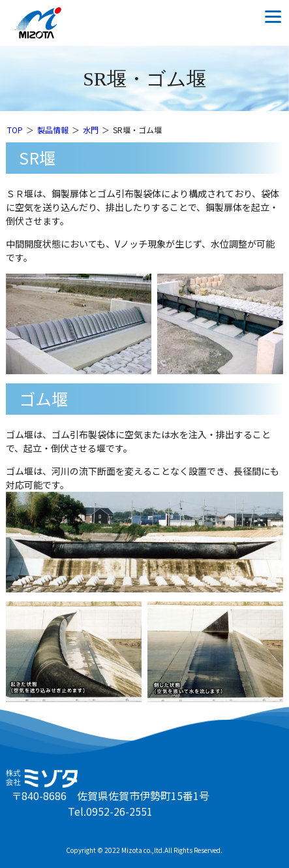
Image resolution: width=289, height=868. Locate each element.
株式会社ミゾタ (50, 23)
